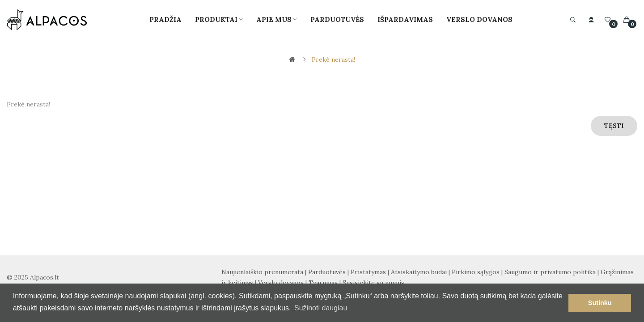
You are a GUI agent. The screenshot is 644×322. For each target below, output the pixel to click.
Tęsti (614, 126)
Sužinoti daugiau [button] (321, 308)
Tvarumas (323, 283)
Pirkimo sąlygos (476, 272)
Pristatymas (368, 272)
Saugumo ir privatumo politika (550, 272)
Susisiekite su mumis (373, 283)
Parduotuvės (327, 272)
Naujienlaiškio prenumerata (262, 272)
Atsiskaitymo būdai (419, 272)
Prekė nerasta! (333, 59)
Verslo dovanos (281, 283)
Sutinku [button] (600, 303)
